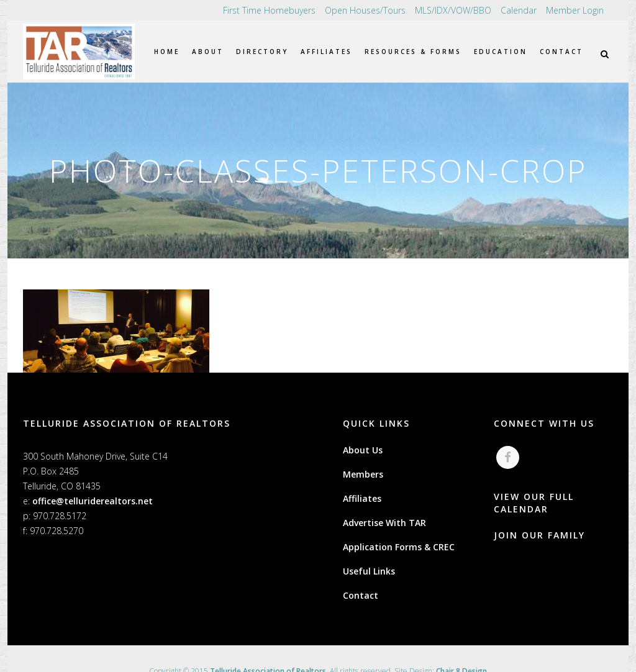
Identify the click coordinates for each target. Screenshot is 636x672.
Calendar (519, 10)
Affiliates (362, 498)
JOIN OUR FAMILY (539, 536)
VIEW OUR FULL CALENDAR (534, 503)
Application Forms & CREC (399, 547)
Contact (361, 595)
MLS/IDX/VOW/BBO (453, 10)
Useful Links (369, 571)
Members (363, 474)
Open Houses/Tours (365, 10)
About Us (363, 450)
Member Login (575, 10)
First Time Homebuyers (269, 10)
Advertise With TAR (384, 523)
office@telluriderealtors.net (93, 501)
